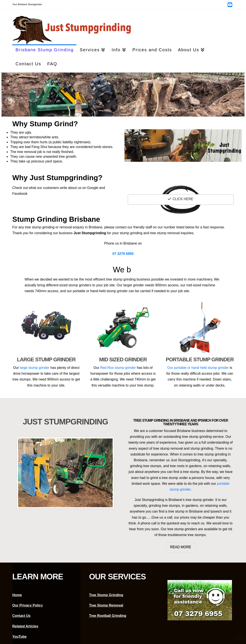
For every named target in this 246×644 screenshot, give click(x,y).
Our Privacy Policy (28, 605)
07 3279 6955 (123, 254)
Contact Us (21, 616)
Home (17, 595)
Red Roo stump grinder (118, 368)
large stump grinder (35, 368)
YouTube (19, 637)
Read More (181, 547)
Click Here (181, 199)
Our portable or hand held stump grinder (198, 368)
